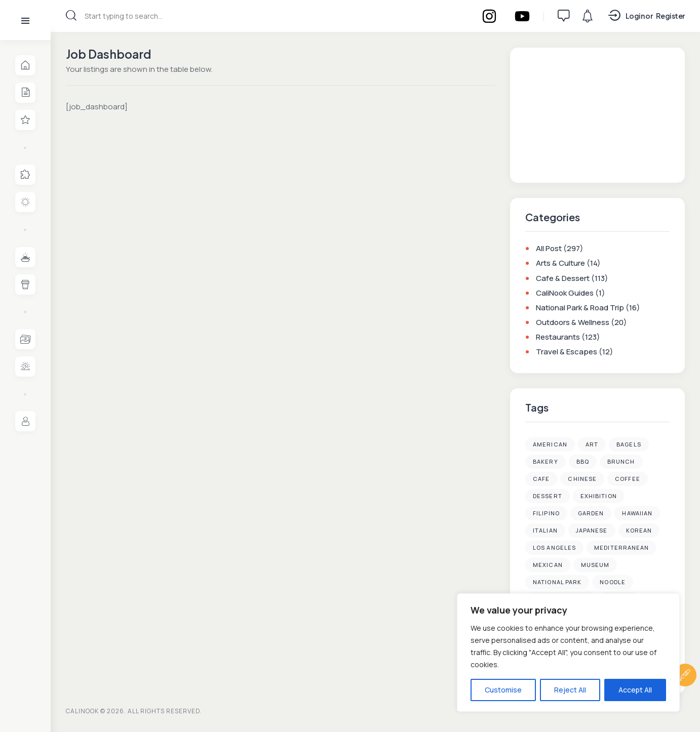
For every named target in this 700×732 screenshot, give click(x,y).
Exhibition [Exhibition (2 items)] (599, 496)
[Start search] (71, 15)
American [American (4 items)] (550, 445)
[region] (568, 653)
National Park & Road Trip (580, 308)
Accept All (635, 690)
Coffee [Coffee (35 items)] (628, 479)
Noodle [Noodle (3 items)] (613, 582)
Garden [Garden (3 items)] (591, 514)
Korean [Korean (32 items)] (639, 531)
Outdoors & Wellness (573, 322)
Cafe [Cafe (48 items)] (541, 479)
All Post (549, 249)
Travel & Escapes (567, 352)
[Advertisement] (598, 114)
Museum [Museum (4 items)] (595, 565)
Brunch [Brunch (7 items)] (621, 462)
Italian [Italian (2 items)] (545, 531)
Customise (503, 690)
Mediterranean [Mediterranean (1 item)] (621, 548)
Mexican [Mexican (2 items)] (548, 565)
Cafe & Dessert (563, 278)
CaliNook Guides (565, 293)
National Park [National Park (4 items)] (557, 582)
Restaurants (558, 337)
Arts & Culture (560, 263)
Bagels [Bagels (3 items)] (629, 445)
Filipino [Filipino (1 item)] (546, 514)
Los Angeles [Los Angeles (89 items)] (554, 548)
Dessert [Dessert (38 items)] (548, 496)
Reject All (570, 690)
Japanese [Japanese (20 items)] (592, 531)
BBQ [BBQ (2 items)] (583, 462)
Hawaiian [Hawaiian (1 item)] (637, 514)
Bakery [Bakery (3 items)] (546, 462)
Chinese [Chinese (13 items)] (582, 479)
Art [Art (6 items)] (592, 445)
